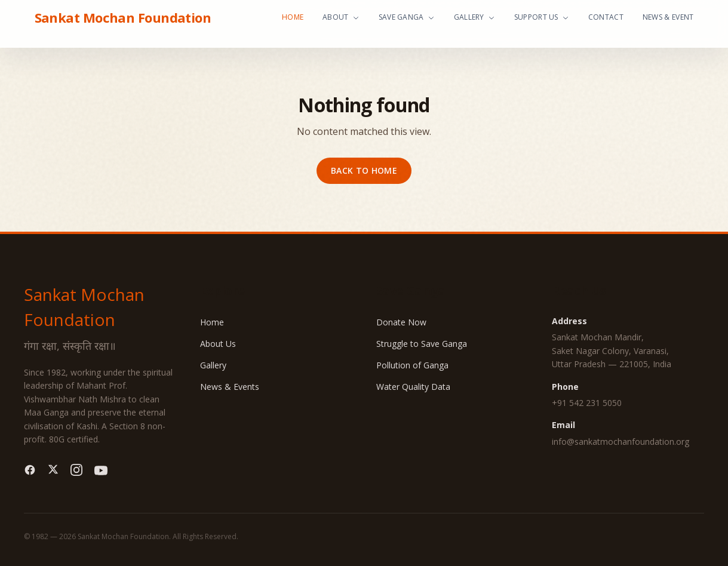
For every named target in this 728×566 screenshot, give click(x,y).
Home (293, 17)
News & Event (668, 17)
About (341, 17)
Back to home (364, 170)
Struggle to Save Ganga (422, 344)
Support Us (542, 17)
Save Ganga (407, 17)
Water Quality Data (413, 387)
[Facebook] (30, 470)
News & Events (230, 387)
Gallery (474, 17)
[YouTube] (101, 470)
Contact (606, 17)
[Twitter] (53, 470)
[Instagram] (76, 470)
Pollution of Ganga (412, 365)
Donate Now (401, 322)
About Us (218, 344)
